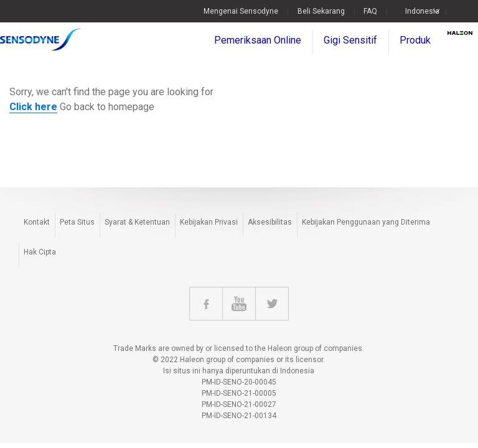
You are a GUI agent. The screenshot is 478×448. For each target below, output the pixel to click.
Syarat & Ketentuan (137, 222)
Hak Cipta (40, 252)
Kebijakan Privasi (209, 222)
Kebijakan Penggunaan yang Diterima (366, 222)
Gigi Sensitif (350, 40)
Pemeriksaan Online (258, 40)
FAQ (370, 11)
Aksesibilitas (270, 222)
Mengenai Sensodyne (241, 11)
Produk (415, 40)
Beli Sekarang (321, 11)
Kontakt (37, 222)
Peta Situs (77, 222)
